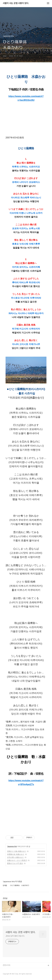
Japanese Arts (12, 846)
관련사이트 (7, 965)
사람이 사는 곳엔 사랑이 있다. (16, 3)
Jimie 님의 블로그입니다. (15, 936)
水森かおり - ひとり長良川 (17, 860)
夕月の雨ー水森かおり (15, 857)
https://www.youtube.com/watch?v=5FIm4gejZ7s (26, 782)
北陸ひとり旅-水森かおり (17, 851)
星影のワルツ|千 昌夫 (15, 863)
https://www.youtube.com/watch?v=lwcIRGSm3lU (26, 98)
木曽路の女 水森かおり (16, 854)
